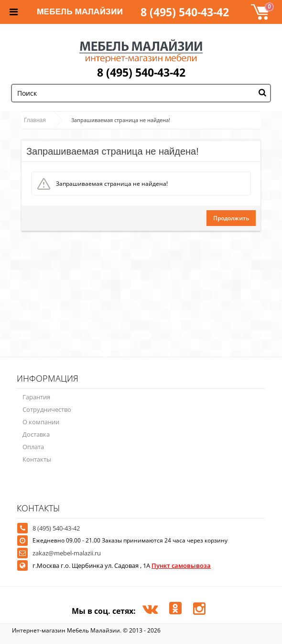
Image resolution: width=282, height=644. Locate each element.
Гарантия (36, 397)
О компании (41, 422)
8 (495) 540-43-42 (185, 12)
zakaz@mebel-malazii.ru (67, 553)
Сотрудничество (47, 409)
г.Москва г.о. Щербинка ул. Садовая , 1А (122, 565)
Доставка (36, 434)
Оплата (33, 447)
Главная (35, 120)
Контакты (37, 459)
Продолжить (231, 218)
